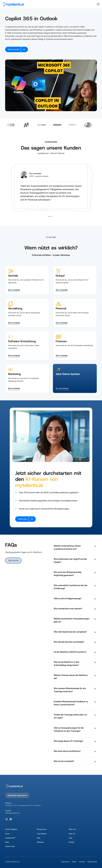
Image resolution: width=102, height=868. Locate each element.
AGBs (74, 862)
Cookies (82, 862)
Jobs (70, 838)
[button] (98, 4)
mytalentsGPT (10, 838)
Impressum (65, 862)
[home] (13, 4)
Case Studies (42, 834)
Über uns (72, 834)
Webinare (40, 842)
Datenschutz (92, 862)
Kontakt (72, 842)
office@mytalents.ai (12, 813)
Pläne (7, 842)
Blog (39, 838)
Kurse (7, 834)
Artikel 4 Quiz (10, 846)
